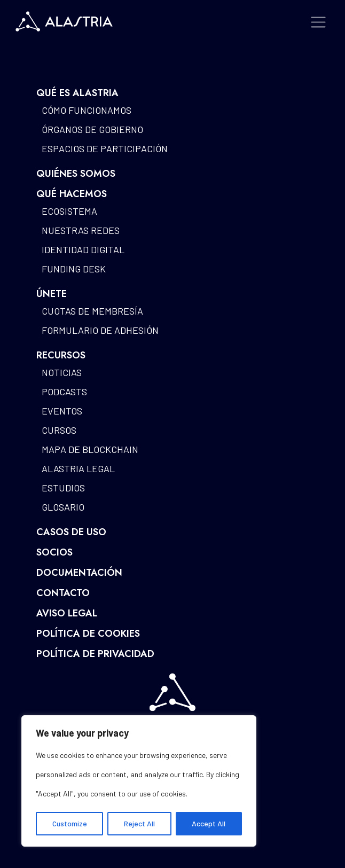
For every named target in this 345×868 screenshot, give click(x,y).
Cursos (59, 430)
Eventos (62, 411)
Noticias (62, 372)
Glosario (63, 507)
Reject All (139, 823)
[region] (139, 781)
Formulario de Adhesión (100, 330)
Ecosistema (69, 211)
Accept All (209, 823)
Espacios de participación (105, 148)
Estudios (63, 488)
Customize (70, 823)
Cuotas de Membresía (92, 311)
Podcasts (64, 392)
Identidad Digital (83, 249)
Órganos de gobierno (92, 129)
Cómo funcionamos (87, 110)
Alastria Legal (78, 468)
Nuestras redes (81, 230)
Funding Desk (74, 269)
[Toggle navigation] (319, 22)
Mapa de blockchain (90, 449)
